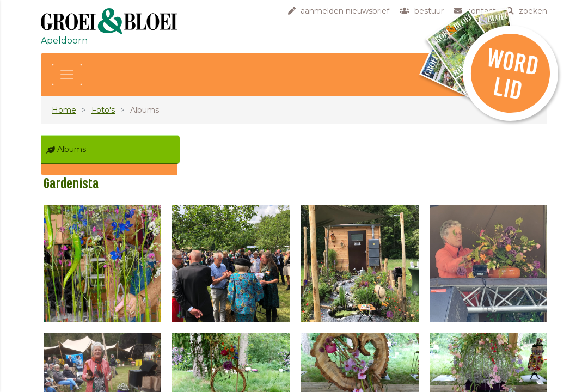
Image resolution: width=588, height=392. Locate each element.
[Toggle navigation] (67, 75)
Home (64, 110)
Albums (72, 149)
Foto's (103, 110)
